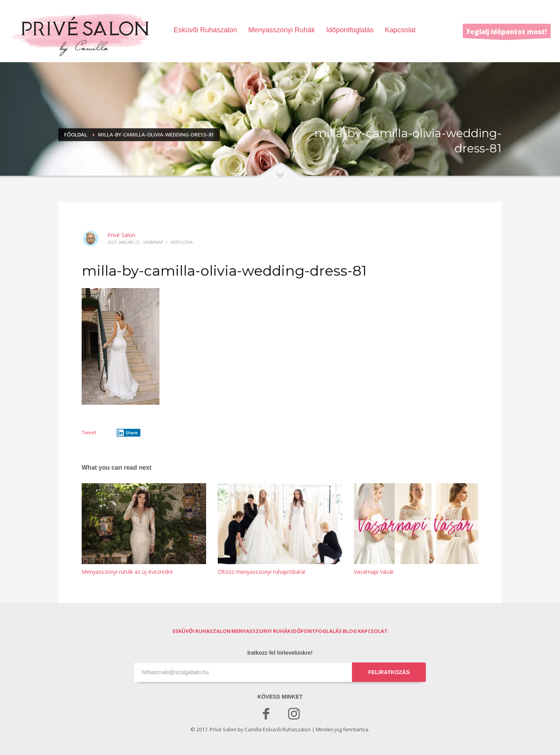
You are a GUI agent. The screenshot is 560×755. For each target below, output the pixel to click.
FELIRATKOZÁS (389, 672)
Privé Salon (121, 235)
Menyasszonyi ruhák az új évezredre (127, 572)
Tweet (89, 432)
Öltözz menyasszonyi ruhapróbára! (262, 572)
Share (127, 433)
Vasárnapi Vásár (374, 572)
